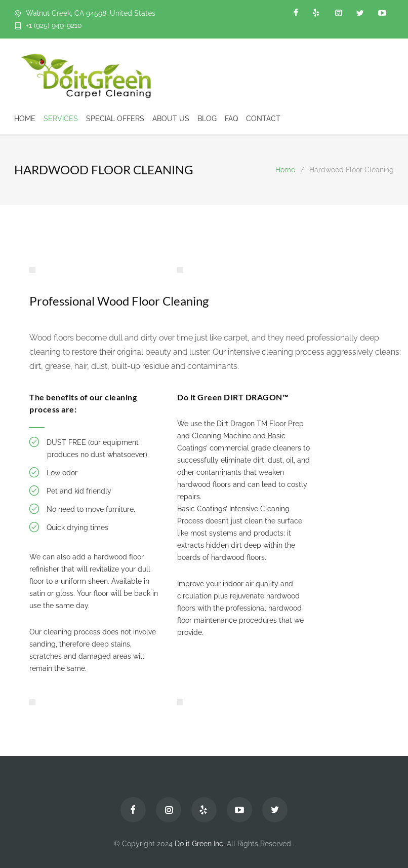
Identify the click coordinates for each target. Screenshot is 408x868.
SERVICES (61, 119)
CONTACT (263, 119)
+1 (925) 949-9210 (54, 25)
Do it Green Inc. (200, 844)
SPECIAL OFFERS (115, 119)
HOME (25, 119)
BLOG (207, 119)
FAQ (231, 119)
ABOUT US (171, 119)
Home (285, 170)
